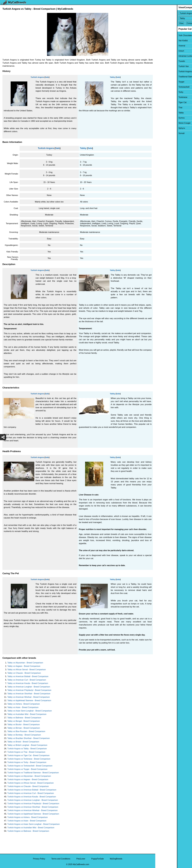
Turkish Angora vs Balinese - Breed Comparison (28, 831)
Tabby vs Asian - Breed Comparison (23, 707)
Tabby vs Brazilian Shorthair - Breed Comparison (29, 738)
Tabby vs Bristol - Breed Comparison (23, 742)
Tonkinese (161, 97)
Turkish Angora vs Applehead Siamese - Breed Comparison (33, 814)
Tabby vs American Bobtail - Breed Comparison (28, 676)
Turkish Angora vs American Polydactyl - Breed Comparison (33, 804)
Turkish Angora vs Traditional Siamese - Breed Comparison (33, 773)
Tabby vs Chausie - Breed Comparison (24, 673)
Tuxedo (160, 61)
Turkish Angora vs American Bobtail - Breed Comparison (32, 790)
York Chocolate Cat (165, 35)
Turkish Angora (37, 77)
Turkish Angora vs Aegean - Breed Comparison (28, 779)
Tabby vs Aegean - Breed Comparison (24, 666)
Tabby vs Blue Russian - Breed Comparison (26, 731)
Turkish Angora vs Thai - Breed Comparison (26, 752)
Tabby (112, 77)
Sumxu (160, 118)
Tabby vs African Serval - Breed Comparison (27, 670)
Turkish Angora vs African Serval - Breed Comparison (30, 783)
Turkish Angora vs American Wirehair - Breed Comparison (32, 810)
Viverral (160, 46)
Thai (159, 108)
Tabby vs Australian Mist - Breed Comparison (27, 714)
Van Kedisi (161, 41)
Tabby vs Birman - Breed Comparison (24, 728)
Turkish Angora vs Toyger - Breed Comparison (27, 769)
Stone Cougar (163, 123)
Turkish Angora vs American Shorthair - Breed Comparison (33, 807)
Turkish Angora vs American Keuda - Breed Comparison (32, 797)
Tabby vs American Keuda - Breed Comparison (28, 683)
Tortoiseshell (162, 87)
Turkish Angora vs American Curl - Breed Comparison (31, 793)
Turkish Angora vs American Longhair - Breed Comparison (33, 800)
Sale (47, 77)
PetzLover (81, 859)
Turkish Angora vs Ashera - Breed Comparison (27, 817)
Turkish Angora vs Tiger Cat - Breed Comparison (28, 755)
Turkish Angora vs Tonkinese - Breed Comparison (29, 759)
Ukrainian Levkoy (164, 56)
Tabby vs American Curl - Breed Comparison (27, 680)
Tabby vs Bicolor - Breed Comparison (24, 725)
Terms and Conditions (61, 859)
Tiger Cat (161, 102)
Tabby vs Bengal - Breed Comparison (24, 721)
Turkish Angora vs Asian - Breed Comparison (27, 821)
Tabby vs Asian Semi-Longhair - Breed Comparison (30, 711)
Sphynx (160, 128)
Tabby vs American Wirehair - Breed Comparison (29, 697)
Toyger (160, 82)
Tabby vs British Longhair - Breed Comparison (27, 745)
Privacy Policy (39, 859)
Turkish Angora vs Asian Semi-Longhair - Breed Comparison (33, 824)
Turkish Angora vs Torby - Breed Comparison (27, 762)
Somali (160, 133)
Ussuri (160, 51)
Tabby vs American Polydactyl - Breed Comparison (29, 690)
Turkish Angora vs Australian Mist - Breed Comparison (31, 828)
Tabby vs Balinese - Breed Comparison (24, 718)
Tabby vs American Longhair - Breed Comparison (29, 687)
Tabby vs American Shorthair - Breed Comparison (29, 694)
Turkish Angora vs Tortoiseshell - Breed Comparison (30, 766)
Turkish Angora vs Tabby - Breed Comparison (27, 749)
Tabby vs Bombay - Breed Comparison (24, 735)
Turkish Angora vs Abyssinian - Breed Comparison (29, 776)
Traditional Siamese (165, 77)
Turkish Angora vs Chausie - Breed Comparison (28, 786)
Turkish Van (162, 66)
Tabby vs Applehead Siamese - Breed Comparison (29, 700)
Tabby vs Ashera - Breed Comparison (24, 704)
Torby (159, 92)
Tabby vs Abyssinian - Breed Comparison (25, 663)
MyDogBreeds (116, 859)
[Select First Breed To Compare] (174, 13)
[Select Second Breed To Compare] (174, 18)
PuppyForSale (98, 859)
